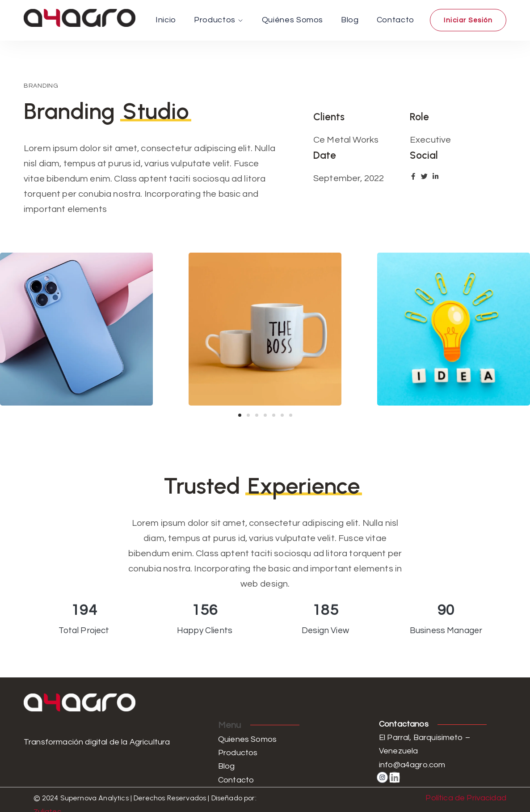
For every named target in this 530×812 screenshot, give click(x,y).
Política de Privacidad (466, 798)
